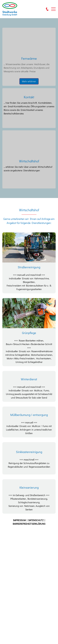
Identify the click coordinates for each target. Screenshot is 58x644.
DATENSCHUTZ (36, 520)
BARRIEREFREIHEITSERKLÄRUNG (29, 524)
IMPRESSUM (20, 520)
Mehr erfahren (29, 81)
